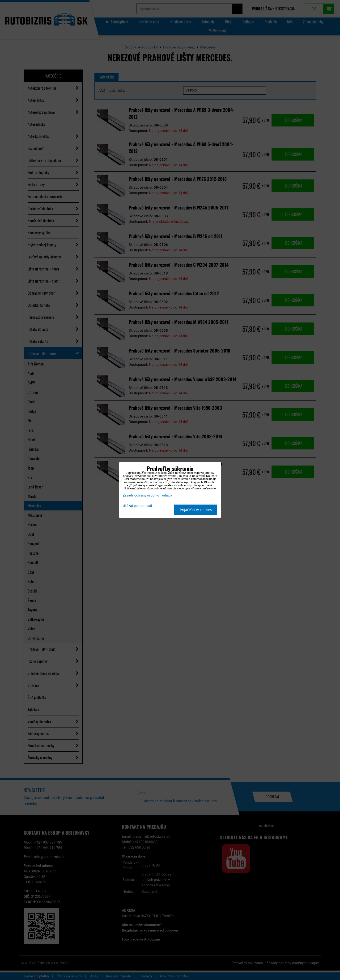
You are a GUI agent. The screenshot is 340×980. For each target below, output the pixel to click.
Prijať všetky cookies (196, 510)
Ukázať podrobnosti (137, 506)
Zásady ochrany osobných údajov (147, 495)
